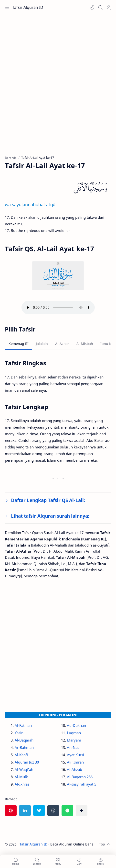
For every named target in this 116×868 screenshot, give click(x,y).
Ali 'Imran (75, 762)
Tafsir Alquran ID (28, 7)
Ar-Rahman (24, 747)
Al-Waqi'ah (24, 769)
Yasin (19, 733)
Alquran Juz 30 (27, 762)
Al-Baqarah (24, 740)
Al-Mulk (21, 777)
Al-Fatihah (23, 725)
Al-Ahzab (74, 769)
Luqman (74, 733)
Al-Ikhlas (22, 784)
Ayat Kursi (75, 755)
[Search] (100, 7)
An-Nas (73, 747)
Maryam (74, 740)
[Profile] (109, 7)
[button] (92, 7)
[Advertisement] (58, 87)
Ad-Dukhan (76, 725)
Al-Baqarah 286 (80, 777)
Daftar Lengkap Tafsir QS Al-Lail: (48, 500)
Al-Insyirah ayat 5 (82, 784)
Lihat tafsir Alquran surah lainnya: (50, 516)
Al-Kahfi (21, 755)
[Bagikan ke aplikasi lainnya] (82, 811)
